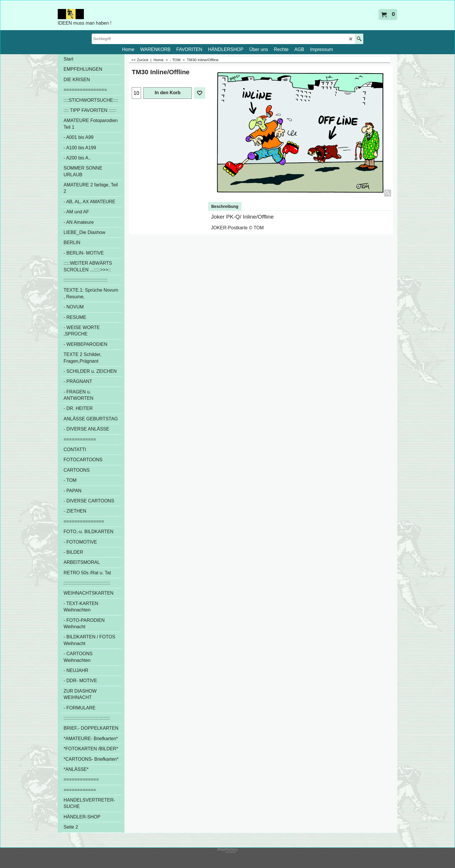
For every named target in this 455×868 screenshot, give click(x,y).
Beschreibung (225, 206)
